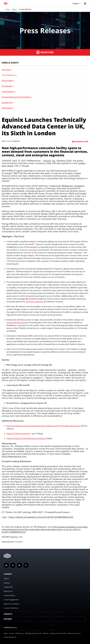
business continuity (35, 302)
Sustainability (9, 595)
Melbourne (67, 186)
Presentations (8, 92)
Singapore (79, 186)
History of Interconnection (18, 434)
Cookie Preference (10, 637)
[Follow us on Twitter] (13, 565)
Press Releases (8, 75)
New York (56, 186)
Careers (7, 583)
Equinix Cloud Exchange (17, 323)
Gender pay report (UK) (58, 633)
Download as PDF (80, 141)
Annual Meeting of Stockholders (16, 97)
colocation (33, 250)
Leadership (8, 587)
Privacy (12, 633)
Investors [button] (45, 52)
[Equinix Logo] (6, 3)
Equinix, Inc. (50, 161)
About (6, 579)
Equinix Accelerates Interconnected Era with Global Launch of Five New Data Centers (44, 426)
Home (8, 9)
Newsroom (8, 591)
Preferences (20, 633)
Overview (6, 70)
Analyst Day (7, 102)
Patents (46, 633)
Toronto (6, 188)
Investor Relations (11, 608)
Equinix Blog (7, 81)
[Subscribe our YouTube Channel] (19, 565)
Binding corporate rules (33, 633)
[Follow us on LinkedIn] (6, 565)
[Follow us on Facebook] (26, 565)
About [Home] (14, 9)
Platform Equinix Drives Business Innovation (26, 438)
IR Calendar (7, 86)
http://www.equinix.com (14, 456)
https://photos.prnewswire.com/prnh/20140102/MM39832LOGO (41, 517)
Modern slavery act (74, 633)
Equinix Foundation (12, 604)
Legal (6, 633)
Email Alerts (7, 108)
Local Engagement (11, 600)
